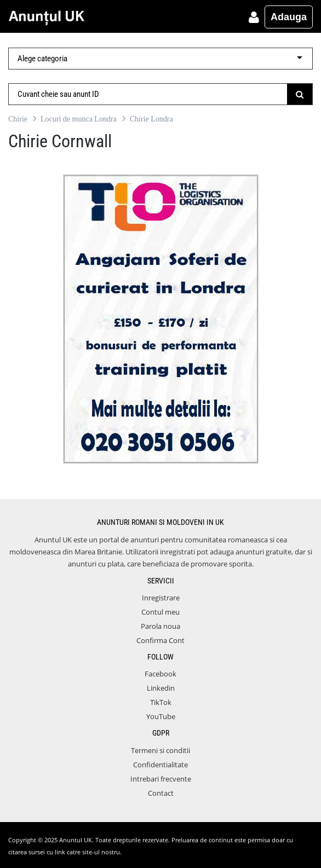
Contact (161, 793)
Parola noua (160, 626)
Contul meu (160, 612)
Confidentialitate (160, 765)
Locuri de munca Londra (79, 119)
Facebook (160, 674)
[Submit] (300, 94)
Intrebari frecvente (161, 779)
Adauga (289, 17)
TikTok (161, 702)
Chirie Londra (151, 119)
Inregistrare (161, 598)
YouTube (161, 716)
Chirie (18, 119)
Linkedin (161, 688)
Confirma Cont (160, 640)
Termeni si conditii (160, 750)
